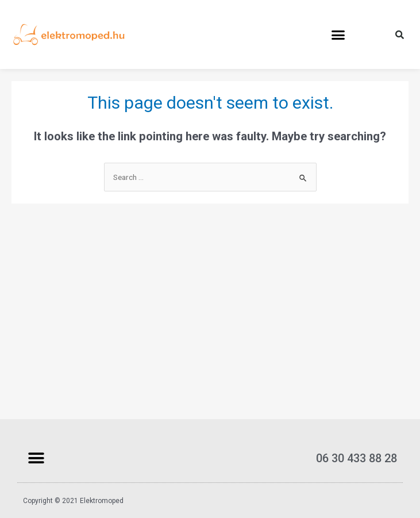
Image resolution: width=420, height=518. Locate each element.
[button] (338, 34)
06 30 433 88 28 (357, 458)
